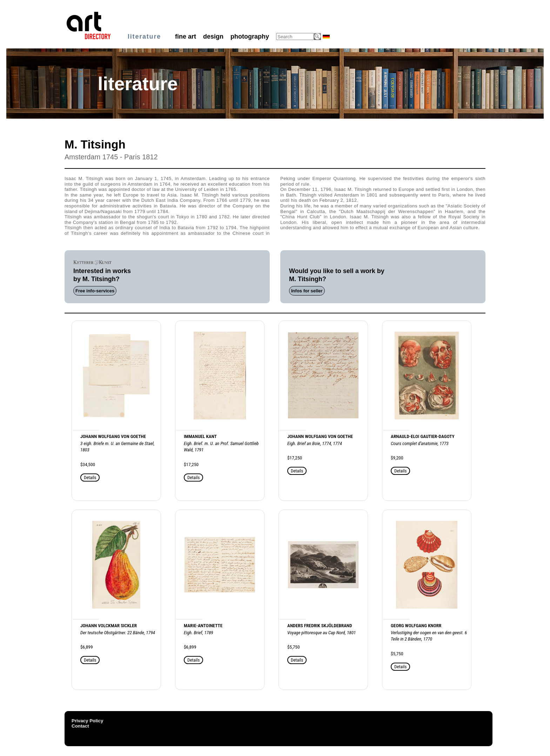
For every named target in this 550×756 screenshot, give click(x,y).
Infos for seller (307, 291)
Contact (80, 726)
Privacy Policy (87, 721)
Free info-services (95, 291)
